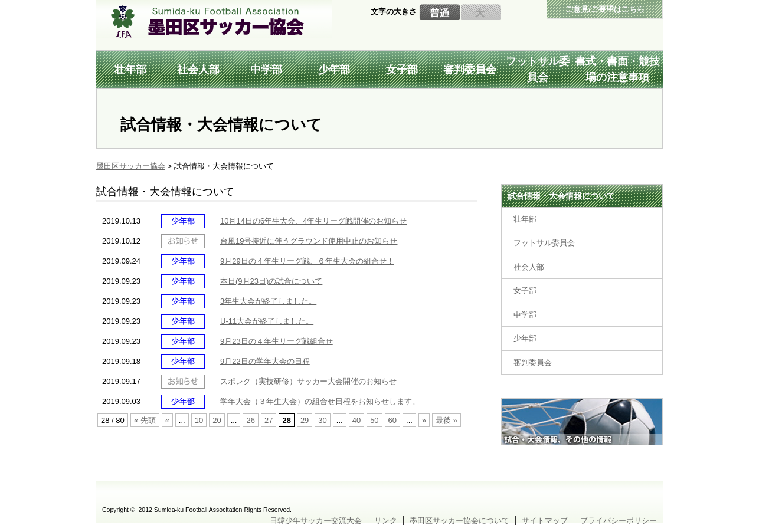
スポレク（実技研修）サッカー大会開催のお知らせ (308, 381)
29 (305, 420)
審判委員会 (470, 70)
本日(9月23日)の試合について (271, 281)
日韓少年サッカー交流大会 (316, 520)
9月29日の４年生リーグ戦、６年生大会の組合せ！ (307, 261)
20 (217, 420)
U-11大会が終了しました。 (267, 321)
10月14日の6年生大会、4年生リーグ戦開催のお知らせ (313, 221)
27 (269, 420)
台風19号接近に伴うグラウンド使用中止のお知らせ (309, 241)
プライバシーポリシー (619, 520)
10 (199, 420)
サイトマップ (545, 520)
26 (250, 420)
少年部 (334, 70)
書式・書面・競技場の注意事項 (617, 69)
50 (374, 420)
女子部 (402, 70)
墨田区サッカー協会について (459, 520)
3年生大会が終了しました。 (268, 301)
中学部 (266, 70)
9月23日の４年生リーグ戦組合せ (277, 341)
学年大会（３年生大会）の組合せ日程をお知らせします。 (320, 401)
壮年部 (130, 70)
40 (356, 420)
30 (322, 420)
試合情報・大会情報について (561, 196)
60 (392, 420)
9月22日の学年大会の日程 (265, 361)
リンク (386, 520)
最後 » (446, 420)
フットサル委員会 (538, 69)
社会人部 (198, 70)
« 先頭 (145, 420)
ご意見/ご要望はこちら (605, 9)
